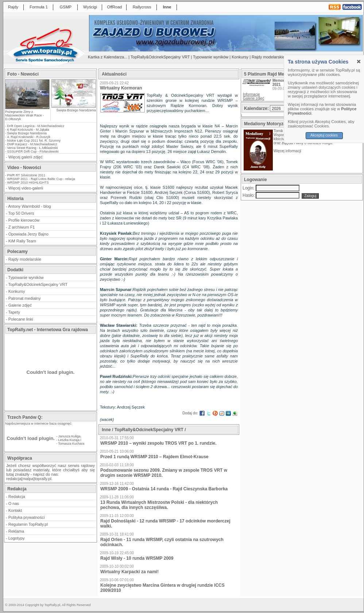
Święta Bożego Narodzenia (76, 110)
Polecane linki (21, 319)
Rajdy (13, 7)
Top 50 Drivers (21, 213)
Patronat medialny (25, 298)
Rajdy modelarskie (268, 57)
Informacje (251, 94)
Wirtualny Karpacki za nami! (129, 572)
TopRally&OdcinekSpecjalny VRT (160, 57)
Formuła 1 (39, 7)
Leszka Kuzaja (69, 440)
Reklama (16, 531)
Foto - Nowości (23, 74)
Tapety (14, 312)
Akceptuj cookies (324, 135)
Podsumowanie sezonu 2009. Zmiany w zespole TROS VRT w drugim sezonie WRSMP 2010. (164, 473)
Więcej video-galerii (26, 188)
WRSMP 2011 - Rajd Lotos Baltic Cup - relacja (41, 179)
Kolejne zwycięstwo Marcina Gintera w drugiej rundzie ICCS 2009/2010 (162, 588)
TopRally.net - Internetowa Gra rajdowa (48, 330)
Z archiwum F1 (22, 227)
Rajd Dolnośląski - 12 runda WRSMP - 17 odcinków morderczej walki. (165, 524)
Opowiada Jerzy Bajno (28, 234)
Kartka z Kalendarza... (108, 57)
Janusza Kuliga (69, 436)
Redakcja (17, 497)
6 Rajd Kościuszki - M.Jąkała (28, 130)
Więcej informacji (288, 151)
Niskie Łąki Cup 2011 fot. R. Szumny (34, 141)
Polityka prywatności (27, 517)
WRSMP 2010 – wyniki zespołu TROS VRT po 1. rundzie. (158, 443)
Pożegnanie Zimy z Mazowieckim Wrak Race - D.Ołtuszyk (24, 115)
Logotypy (17, 538)
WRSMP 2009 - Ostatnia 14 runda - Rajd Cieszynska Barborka (164, 489)
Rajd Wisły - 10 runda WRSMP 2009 (137, 558)
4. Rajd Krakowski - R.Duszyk (29, 137)
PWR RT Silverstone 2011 (26, 175)
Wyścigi (90, 7)
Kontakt (15, 510)
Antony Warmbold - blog (30, 206)
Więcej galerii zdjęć (26, 157)
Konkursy (240, 57)
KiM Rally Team (22, 241)
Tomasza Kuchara (71, 444)
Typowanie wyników (211, 57)
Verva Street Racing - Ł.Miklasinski (33, 148)
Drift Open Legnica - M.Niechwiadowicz (36, 126)
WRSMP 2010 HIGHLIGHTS (28, 183)
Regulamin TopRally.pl (28, 524)
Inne (167, 7)
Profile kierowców (24, 220)
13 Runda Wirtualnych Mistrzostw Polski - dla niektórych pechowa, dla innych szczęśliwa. (159, 505)
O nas (14, 503)
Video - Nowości (24, 168)
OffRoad (115, 7)
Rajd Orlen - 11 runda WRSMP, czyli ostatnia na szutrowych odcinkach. (162, 542)
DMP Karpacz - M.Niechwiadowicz (32, 144)
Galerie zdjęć (20, 305)
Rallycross (142, 7)
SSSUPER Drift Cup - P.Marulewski (33, 152)
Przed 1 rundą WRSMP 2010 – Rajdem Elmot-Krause (154, 457)
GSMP (66, 7)
